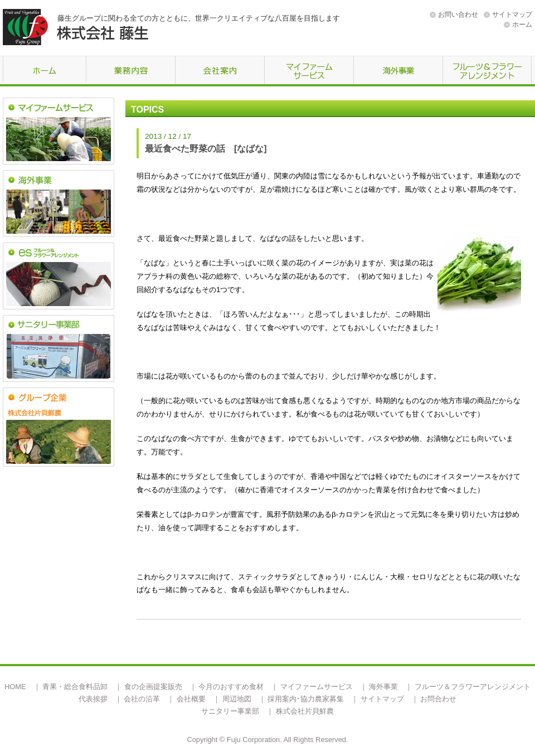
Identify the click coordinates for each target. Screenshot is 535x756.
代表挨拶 (93, 699)
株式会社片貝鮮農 (305, 711)
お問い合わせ (458, 14)
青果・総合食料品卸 (75, 687)
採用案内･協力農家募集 (306, 699)
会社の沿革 (142, 699)
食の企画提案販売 (153, 687)
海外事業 (383, 687)
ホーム (522, 25)
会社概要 (191, 699)
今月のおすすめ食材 (231, 687)
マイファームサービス (317, 687)
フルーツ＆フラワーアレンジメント (473, 687)
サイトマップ (512, 14)
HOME (15, 687)
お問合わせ (438, 699)
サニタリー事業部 (230, 711)
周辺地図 (237, 699)
